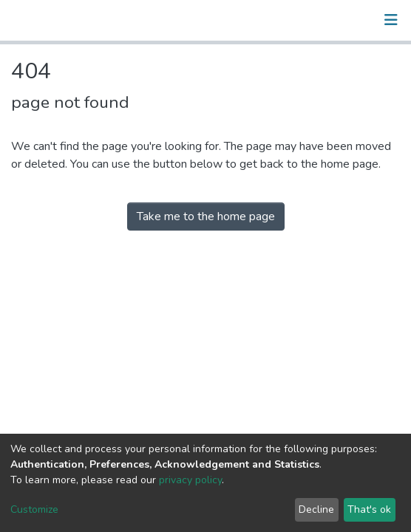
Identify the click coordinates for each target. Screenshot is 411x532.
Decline (316, 509)
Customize (34, 509)
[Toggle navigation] (391, 20)
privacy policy (190, 480)
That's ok (369, 509)
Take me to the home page (206, 216)
